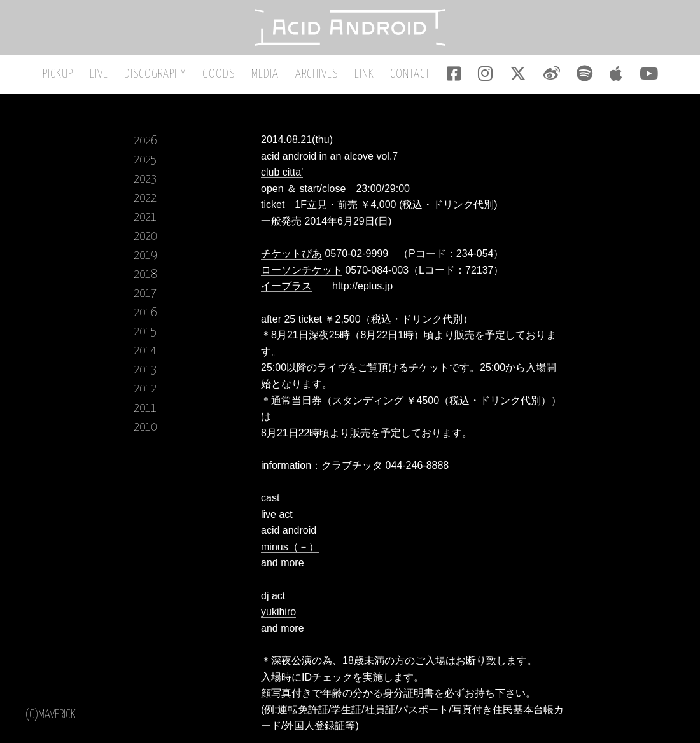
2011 (145, 409)
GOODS (222, 75)
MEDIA (268, 75)
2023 (145, 180)
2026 (145, 142)
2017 (145, 295)
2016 (145, 314)
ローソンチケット (302, 271)
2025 (145, 161)
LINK (364, 75)
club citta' (282, 173)
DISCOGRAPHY (160, 75)
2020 (145, 238)
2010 (145, 428)
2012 (145, 390)
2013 (145, 371)
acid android (289, 532)
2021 (145, 219)
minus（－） (290, 548)
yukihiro (278, 613)
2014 (145, 352)
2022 (145, 199)
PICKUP (65, 75)
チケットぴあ (291, 255)
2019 (145, 257)
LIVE (105, 75)
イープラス (286, 288)
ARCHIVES (318, 75)
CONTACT (409, 75)
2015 (145, 333)
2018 (145, 276)
